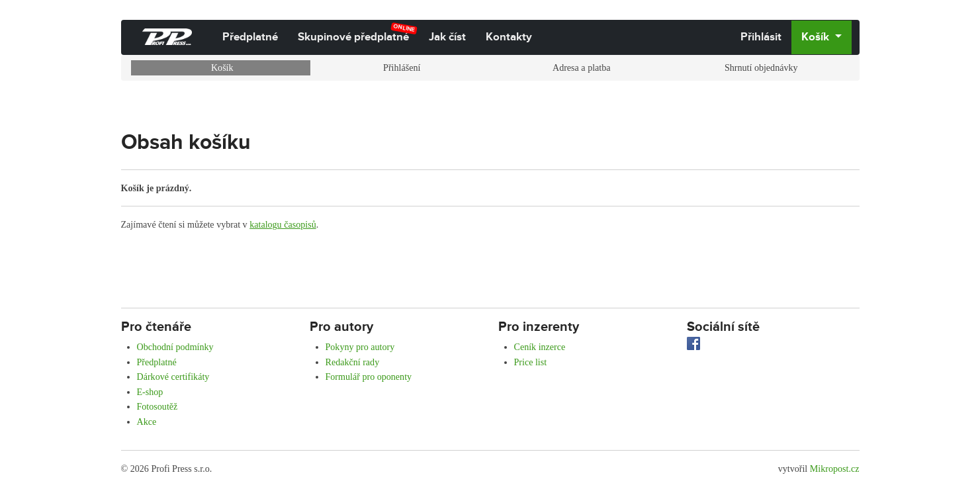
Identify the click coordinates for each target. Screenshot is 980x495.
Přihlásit (761, 37)
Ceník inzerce (540, 347)
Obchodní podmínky (175, 347)
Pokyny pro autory (360, 347)
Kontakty (509, 37)
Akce (147, 422)
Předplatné (250, 37)
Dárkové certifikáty (173, 377)
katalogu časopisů (283, 224)
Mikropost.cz (835, 469)
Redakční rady (353, 362)
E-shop (150, 392)
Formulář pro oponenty (369, 377)
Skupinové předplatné (358, 33)
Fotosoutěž (157, 406)
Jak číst (447, 37)
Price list (531, 362)
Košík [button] (817, 37)
